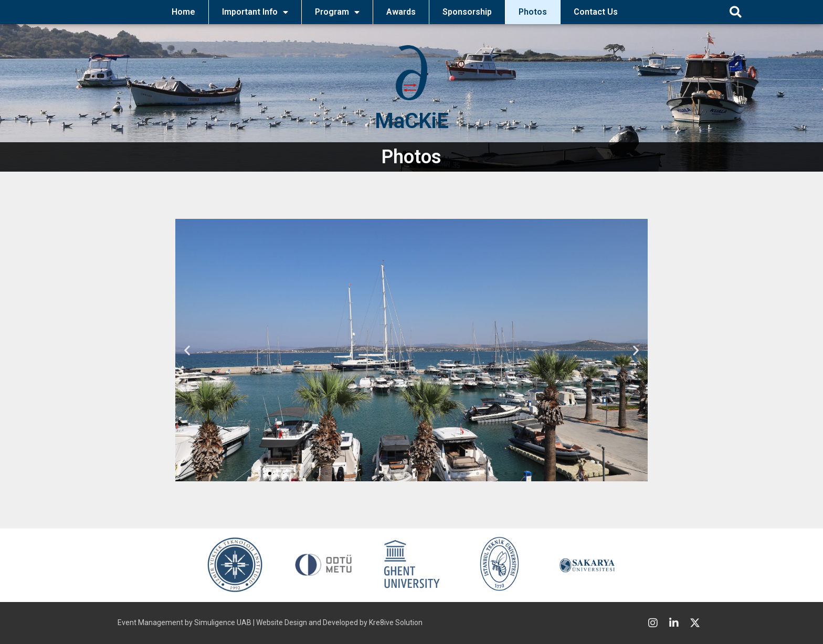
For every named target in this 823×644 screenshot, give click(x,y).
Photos (533, 12)
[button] (736, 12)
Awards (401, 12)
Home (183, 12)
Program (337, 12)
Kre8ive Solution (396, 622)
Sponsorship (467, 12)
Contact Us (596, 12)
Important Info (255, 12)
